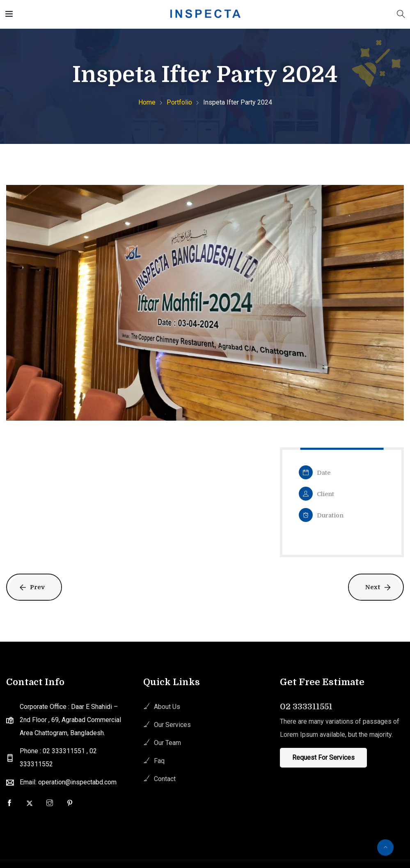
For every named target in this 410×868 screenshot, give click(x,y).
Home (147, 102)
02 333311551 (306, 707)
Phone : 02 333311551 (53, 751)
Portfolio (179, 102)
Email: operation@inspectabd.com (68, 782)
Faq (159, 761)
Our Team (167, 743)
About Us (167, 707)
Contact (165, 779)
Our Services (172, 725)
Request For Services (323, 758)
